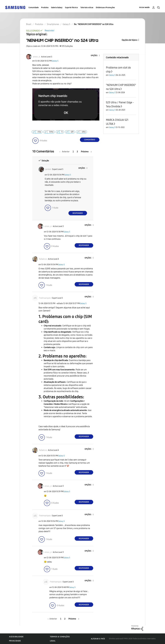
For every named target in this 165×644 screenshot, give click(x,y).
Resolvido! (49, 31)
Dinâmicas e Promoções (105, 8)
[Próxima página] (86, 152)
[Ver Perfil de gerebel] (48, 169)
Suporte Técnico (71, 8)
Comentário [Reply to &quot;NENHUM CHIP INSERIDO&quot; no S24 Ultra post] (90, 140)
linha (51, 132)
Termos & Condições (60, 637)
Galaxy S (55, 61)
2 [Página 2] (77, 152)
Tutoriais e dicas (87, 8)
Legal (53, 641)
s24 (72, 132)
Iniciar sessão (144, 7)
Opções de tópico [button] (130, 40)
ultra (84, 132)
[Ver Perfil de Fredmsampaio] (45, 298)
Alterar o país (98, 639)
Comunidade (34, 8)
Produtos (45, 8)
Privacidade (15, 641)
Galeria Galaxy (57, 8)
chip (39, 132)
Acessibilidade (16, 637)
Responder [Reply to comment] (78, 213)
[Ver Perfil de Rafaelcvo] (43, 259)
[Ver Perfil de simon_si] (36, 57)
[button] (95, 56)
